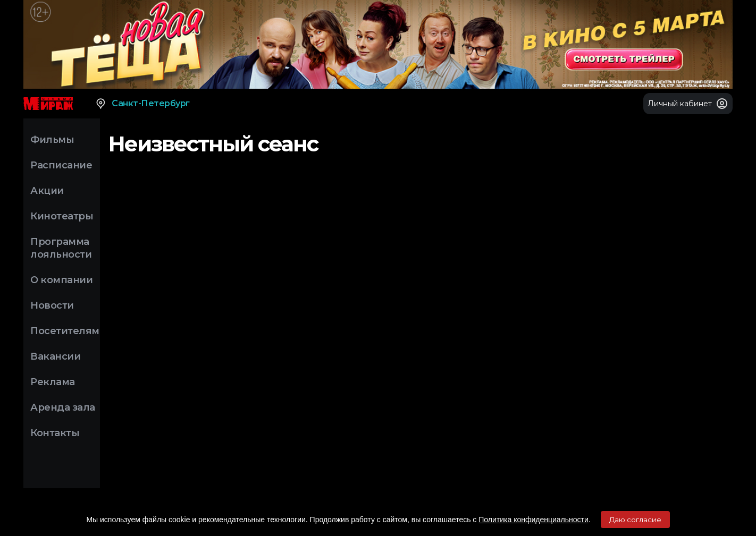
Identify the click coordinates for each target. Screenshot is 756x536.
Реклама (53, 382)
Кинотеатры (62, 216)
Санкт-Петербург (142, 104)
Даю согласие (635, 520)
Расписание (61, 165)
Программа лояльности (61, 248)
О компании (61, 280)
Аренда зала (63, 407)
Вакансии (55, 356)
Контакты (55, 433)
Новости (52, 305)
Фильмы (52, 140)
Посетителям (65, 331)
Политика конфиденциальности (534, 520)
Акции (47, 191)
